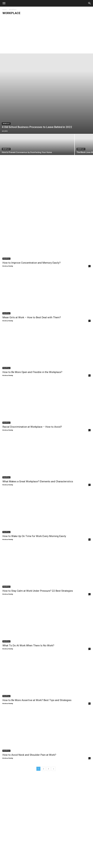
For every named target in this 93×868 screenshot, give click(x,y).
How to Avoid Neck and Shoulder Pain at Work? (29, 755)
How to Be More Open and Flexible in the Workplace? (32, 372)
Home (5, 10)
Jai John (5, 131)
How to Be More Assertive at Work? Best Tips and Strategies (37, 700)
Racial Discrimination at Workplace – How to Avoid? (32, 427)
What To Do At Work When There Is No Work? (28, 645)
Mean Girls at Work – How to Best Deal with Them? (32, 317)
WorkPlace (6, 124)
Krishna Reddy (8, 266)
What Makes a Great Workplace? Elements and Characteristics (38, 481)
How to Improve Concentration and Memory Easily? (31, 263)
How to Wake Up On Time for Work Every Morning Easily (34, 536)
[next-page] (54, 769)
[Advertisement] (46, 35)
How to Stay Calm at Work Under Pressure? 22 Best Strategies (38, 591)
